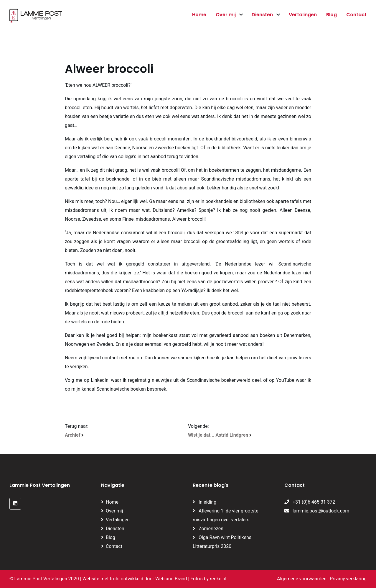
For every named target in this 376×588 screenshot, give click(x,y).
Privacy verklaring (348, 579)
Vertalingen (303, 15)
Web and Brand (171, 579)
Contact (356, 15)
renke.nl (218, 579)
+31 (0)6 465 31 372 (310, 502)
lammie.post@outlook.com (317, 511)
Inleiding (207, 502)
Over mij (226, 15)
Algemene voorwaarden (302, 579)
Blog (332, 15)
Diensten (262, 15)
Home (199, 15)
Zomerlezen (211, 529)
